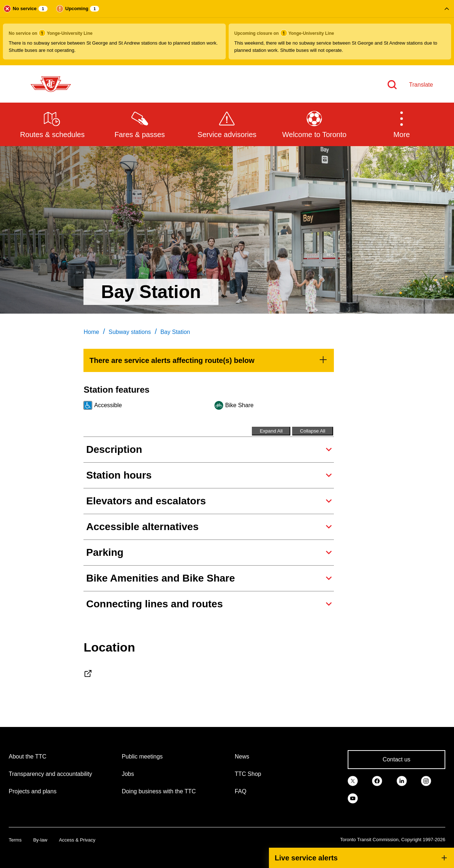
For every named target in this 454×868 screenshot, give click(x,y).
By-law (40, 840)
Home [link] (91, 332)
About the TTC (28, 757)
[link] (209, 360)
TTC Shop (248, 774)
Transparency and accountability (50, 774)
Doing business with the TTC (159, 791)
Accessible (108, 405)
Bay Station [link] (175, 332)
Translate (421, 85)
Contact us (396, 759)
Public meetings (142, 757)
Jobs (128, 774)
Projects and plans (33, 791)
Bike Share (239, 405)
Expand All (271, 431)
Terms (15, 840)
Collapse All (313, 431)
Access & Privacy (77, 840)
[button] (227, 33)
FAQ (241, 791)
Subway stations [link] (130, 332)
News (242, 757)
